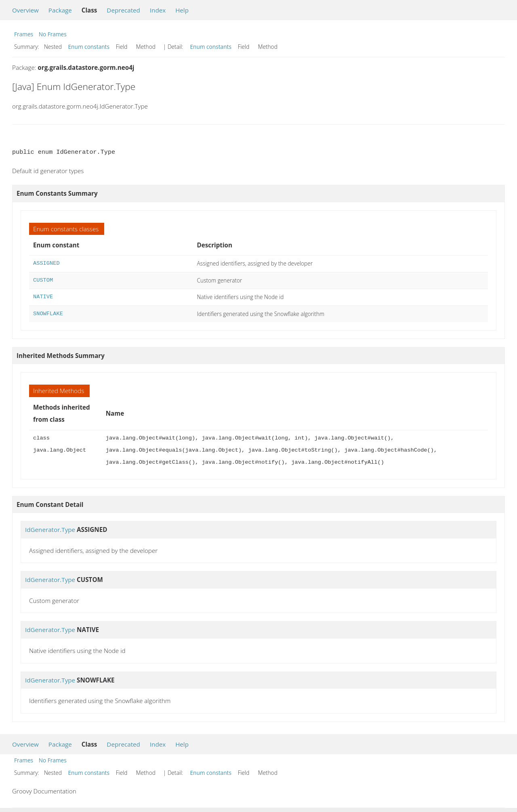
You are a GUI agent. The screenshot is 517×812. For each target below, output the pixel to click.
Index (158, 10)
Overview (25, 10)
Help (182, 10)
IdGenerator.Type (50, 529)
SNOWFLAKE (48, 314)
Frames (24, 34)
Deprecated (123, 10)
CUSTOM (43, 280)
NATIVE (43, 297)
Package (60, 10)
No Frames (53, 34)
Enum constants (89, 47)
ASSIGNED (46, 263)
